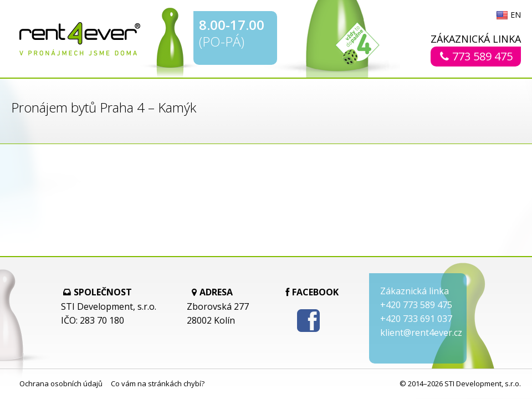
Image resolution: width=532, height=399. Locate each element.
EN (516, 16)
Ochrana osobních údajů (61, 383)
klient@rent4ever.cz (421, 332)
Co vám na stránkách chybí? (158, 383)
